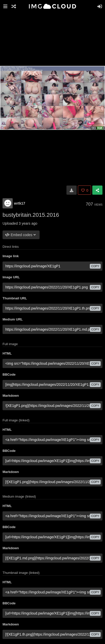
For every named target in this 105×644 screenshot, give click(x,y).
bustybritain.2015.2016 (31, 215)
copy (95, 266)
